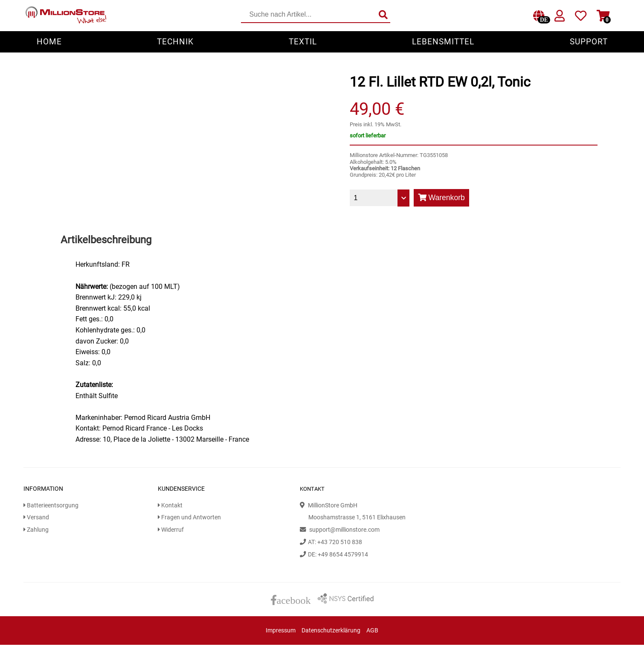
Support (589, 42)
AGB (372, 631)
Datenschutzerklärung (331, 631)
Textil (303, 42)
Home (49, 42)
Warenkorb (441, 198)
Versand (36, 517)
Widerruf (171, 530)
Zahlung (36, 530)
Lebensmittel (443, 42)
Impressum (281, 631)
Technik (175, 42)
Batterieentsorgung (51, 505)
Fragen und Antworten (189, 517)
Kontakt (170, 505)
